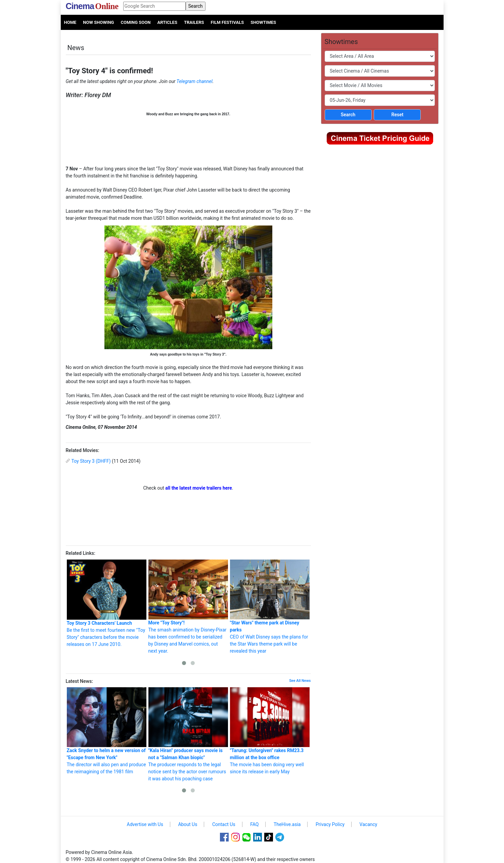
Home (70, 22)
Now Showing (98, 22)
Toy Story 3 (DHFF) (91, 461)
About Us (188, 824)
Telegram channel (195, 81)
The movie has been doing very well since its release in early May (270, 731)
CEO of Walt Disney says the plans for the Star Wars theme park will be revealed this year (270, 607)
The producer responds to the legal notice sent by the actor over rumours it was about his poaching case (188, 734)
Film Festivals (227, 22)
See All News (300, 681)
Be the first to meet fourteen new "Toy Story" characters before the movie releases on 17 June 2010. (107, 603)
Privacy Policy (330, 824)
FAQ (254, 824)
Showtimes (263, 22)
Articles (167, 22)
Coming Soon (135, 22)
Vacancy (369, 824)
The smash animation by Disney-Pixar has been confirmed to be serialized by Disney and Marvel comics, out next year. (188, 607)
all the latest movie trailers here (199, 488)
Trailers (194, 22)
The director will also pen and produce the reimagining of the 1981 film (107, 731)
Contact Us (224, 824)
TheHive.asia (287, 824)
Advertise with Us (145, 824)
